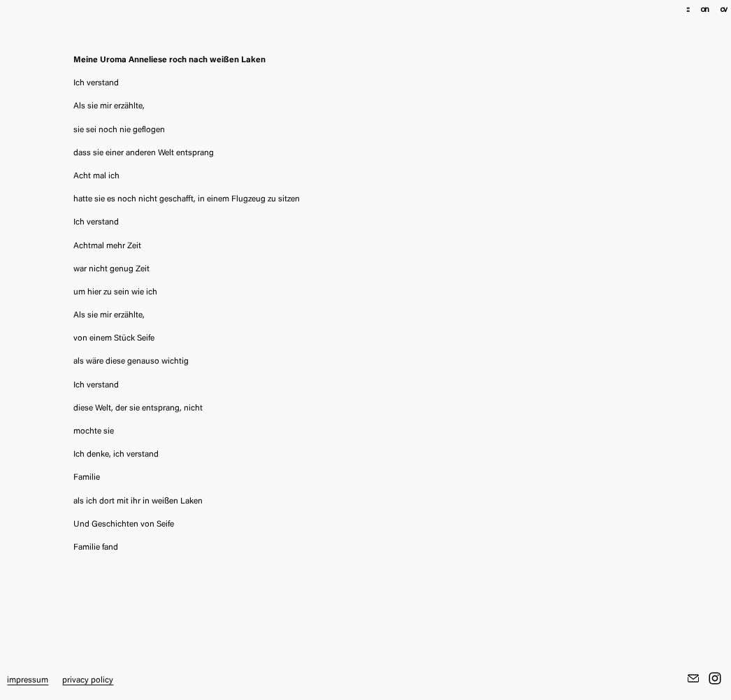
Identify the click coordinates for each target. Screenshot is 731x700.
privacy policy (88, 680)
